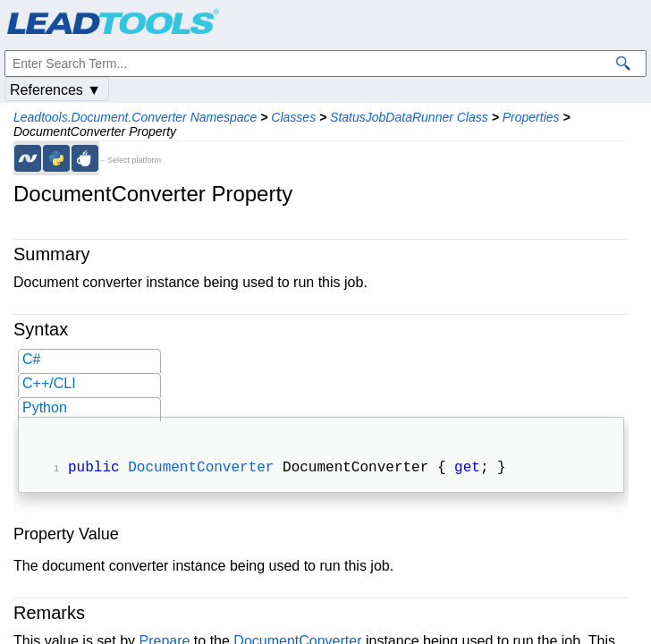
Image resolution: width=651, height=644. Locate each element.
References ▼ (55, 90)
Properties (531, 117)
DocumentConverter (201, 470)
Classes (293, 117)
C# (31, 359)
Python (45, 407)
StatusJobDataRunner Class (409, 117)
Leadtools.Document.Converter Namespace (135, 117)
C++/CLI (49, 383)
